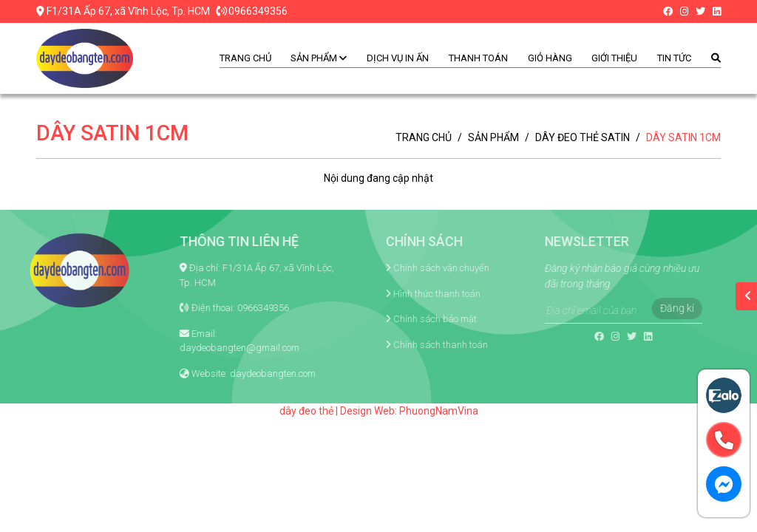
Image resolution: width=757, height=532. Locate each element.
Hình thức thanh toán (417, 294)
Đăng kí (657, 308)
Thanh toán (478, 58)
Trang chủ (245, 58)
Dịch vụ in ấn (398, 58)
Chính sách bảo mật (415, 319)
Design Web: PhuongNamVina (409, 411)
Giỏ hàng (550, 58)
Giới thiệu (614, 58)
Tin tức (674, 58)
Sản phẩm (319, 58)
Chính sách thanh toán (421, 345)
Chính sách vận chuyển (421, 268)
